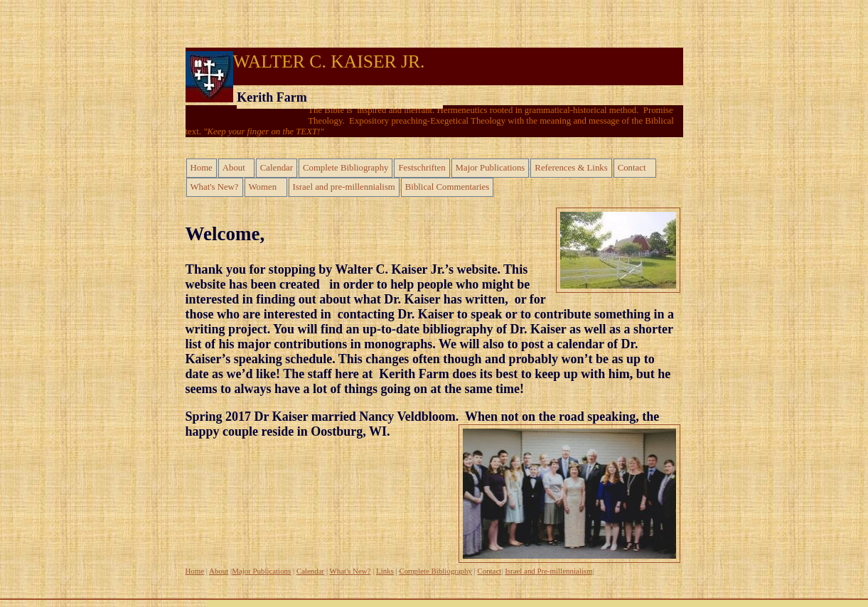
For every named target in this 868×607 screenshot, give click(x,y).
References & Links (571, 168)
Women (263, 187)
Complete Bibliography (346, 168)
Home (202, 168)
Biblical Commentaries (447, 187)
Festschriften (422, 168)
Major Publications (491, 168)
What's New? (215, 187)
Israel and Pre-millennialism (548, 571)
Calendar (277, 168)
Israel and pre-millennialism (344, 187)
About (234, 168)
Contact (632, 168)
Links (385, 571)
